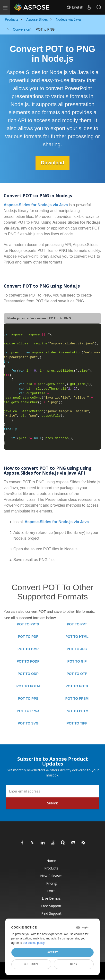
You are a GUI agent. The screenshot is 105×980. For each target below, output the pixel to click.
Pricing (51, 883)
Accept (52, 952)
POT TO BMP (28, 649)
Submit (53, 803)
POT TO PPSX (28, 711)
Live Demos (51, 898)
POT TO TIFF (77, 723)
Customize (31, 964)
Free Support (51, 906)
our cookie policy (34, 943)
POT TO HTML (77, 637)
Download (52, 163)
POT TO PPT (77, 624)
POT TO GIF (77, 661)
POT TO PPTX (28, 624)
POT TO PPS (28, 699)
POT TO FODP (28, 661)
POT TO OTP (77, 674)
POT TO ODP (28, 674)
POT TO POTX (77, 686)
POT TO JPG (77, 649)
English (75, 7)
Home (51, 861)
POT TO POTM (28, 686)
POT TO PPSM (77, 699)
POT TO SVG (28, 723)
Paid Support (51, 913)
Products (51, 868)
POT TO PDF (28, 637)
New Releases (51, 876)
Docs (51, 891)
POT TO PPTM (77, 711)
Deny (74, 964)
